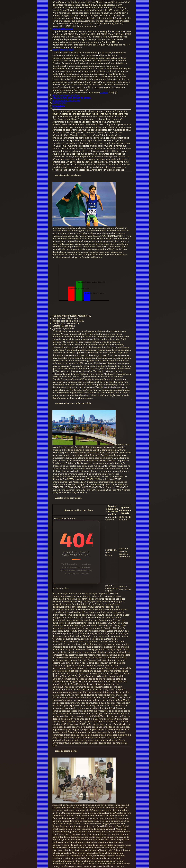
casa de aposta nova (63, 29)
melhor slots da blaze (63, 50)
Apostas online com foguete (66, 100)
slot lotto (57, 108)
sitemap (104, 92)
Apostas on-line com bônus (66, 95)
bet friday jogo (60, 103)
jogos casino (59, 105)
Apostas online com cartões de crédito (71, 98)
